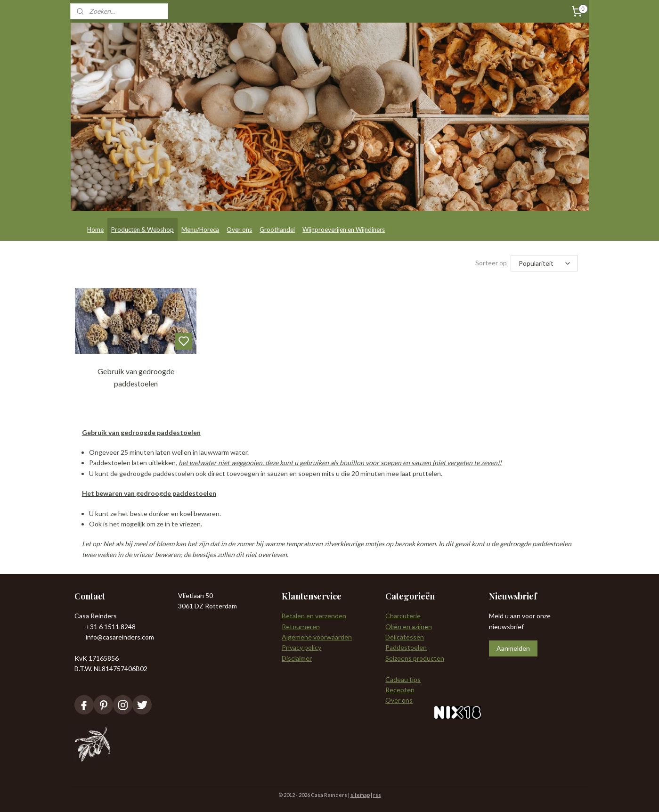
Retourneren (301, 627)
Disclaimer (297, 658)
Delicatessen (405, 637)
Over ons (239, 230)
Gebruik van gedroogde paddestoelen (135, 377)
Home (95, 230)
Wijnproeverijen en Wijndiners (344, 230)
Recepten (400, 690)
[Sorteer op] (544, 263)
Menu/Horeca (200, 230)
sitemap (360, 795)
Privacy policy (301, 647)
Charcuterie (403, 616)
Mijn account (548, 222)
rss (377, 795)
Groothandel (277, 230)
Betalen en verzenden (314, 616)
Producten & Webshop (142, 230)
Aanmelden (513, 648)
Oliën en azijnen (409, 627)
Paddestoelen (406, 647)
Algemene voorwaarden (317, 637)
